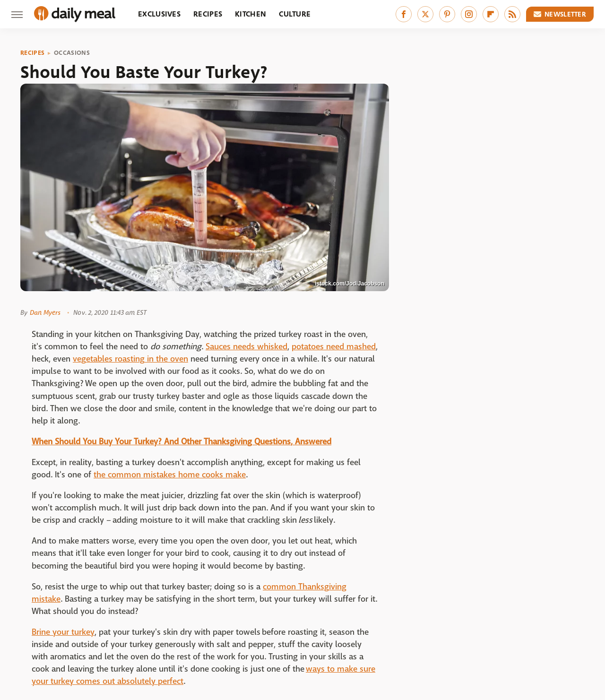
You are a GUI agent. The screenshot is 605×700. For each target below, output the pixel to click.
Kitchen (251, 14)
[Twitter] (425, 14)
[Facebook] (404, 14)
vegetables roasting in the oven (130, 359)
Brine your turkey (63, 632)
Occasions (72, 53)
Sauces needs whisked (246, 347)
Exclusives (159, 14)
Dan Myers (45, 312)
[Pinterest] (447, 14)
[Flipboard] (491, 14)
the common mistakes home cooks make (170, 475)
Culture (295, 14)
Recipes (208, 14)
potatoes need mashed (334, 347)
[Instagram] (469, 14)
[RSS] (512, 14)
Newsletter (560, 14)
